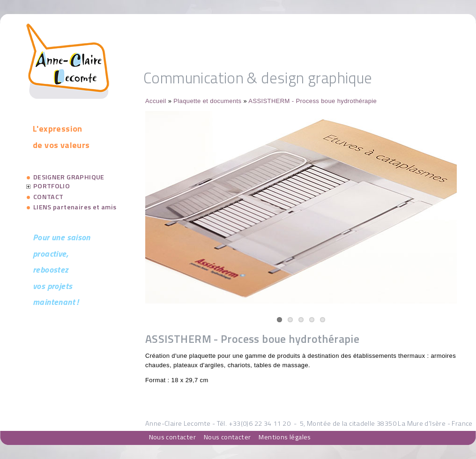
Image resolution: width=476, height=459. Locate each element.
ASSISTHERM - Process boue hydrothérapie (312, 101)
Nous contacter (172, 437)
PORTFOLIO (52, 186)
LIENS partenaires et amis (75, 207)
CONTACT (48, 197)
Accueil (156, 101)
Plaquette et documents (207, 101)
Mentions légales (285, 437)
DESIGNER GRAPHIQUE (69, 177)
